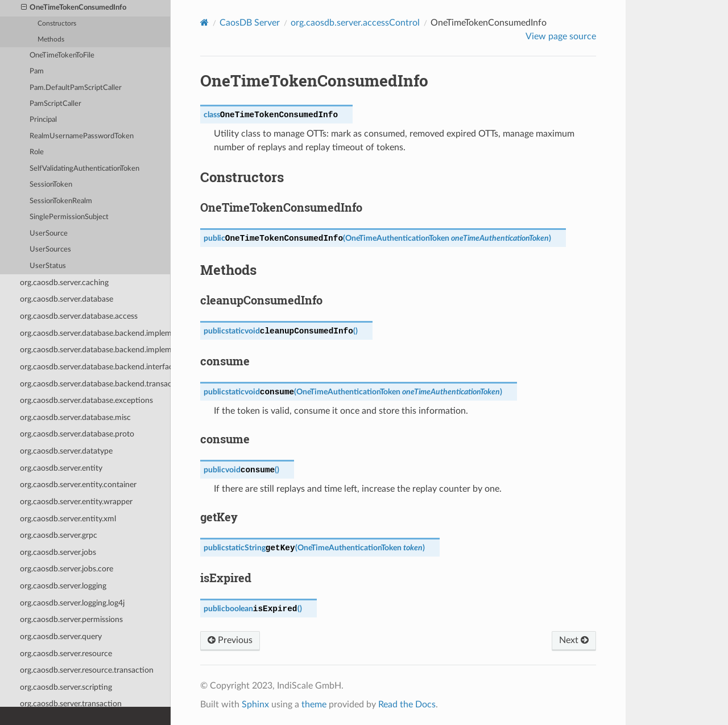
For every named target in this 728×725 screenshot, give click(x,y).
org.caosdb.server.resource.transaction (87, 670)
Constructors (57, 24)
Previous (230, 640)
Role (37, 152)
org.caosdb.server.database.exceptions (86, 400)
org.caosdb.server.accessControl (355, 23)
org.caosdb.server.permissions (71, 619)
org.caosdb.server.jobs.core (67, 569)
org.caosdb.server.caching (64, 283)
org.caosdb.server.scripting (66, 687)
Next (574, 640)
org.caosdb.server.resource (66, 654)
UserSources (50, 250)
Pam (37, 71)
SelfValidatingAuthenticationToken (84, 169)
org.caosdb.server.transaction (71, 704)
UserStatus (48, 266)
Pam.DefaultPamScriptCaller (76, 88)
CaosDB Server (250, 23)
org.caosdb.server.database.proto (77, 434)
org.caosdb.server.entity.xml (68, 519)
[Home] (204, 22)
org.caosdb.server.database (67, 299)
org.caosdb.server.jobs (58, 552)
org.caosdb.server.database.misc (75, 417)
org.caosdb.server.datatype (66, 451)
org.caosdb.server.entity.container (78, 485)
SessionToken (51, 185)
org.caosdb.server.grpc (59, 535)
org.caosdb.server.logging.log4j (72, 603)
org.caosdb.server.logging (63, 586)
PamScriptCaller (55, 104)
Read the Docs (407, 705)
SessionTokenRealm (61, 201)
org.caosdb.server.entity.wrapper (76, 502)
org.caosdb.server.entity (61, 468)
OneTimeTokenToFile (62, 55)
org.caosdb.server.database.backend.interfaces (95, 367)
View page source (561, 36)
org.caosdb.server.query (61, 637)
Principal (43, 120)
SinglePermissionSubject (69, 217)
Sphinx (255, 705)
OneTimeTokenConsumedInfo (74, 8)
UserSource (49, 234)
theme (314, 705)
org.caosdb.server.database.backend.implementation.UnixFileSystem (95, 350)
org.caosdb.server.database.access (79, 316)
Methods (51, 40)
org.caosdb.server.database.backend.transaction (95, 384)
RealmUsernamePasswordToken (82, 136)
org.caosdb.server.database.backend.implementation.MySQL (95, 333)
